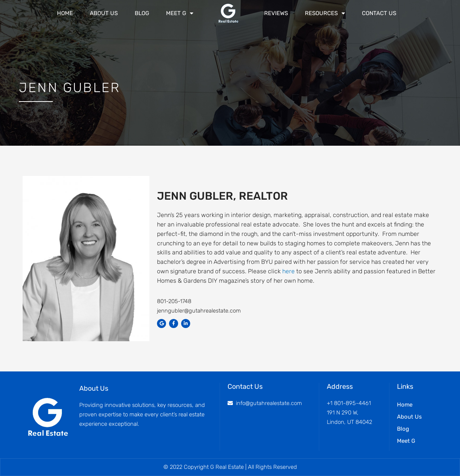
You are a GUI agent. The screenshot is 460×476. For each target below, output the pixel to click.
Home (65, 13)
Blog (142, 13)
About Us (104, 13)
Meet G (180, 13)
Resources (325, 13)
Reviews (276, 13)
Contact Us (379, 13)
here (288, 271)
